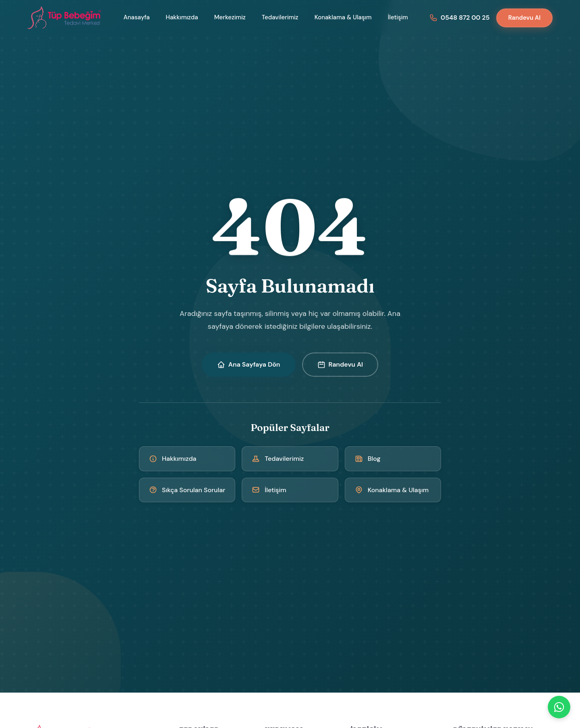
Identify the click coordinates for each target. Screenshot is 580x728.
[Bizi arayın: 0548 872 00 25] (460, 18)
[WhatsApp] (559, 707)
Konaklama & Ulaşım (343, 17)
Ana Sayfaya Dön (249, 364)
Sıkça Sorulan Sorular (187, 490)
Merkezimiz (230, 17)
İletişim (398, 17)
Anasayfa (137, 17)
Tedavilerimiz (280, 17)
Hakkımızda (182, 17)
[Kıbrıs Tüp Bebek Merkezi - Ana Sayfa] (65, 18)
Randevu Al (524, 18)
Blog (368, 459)
